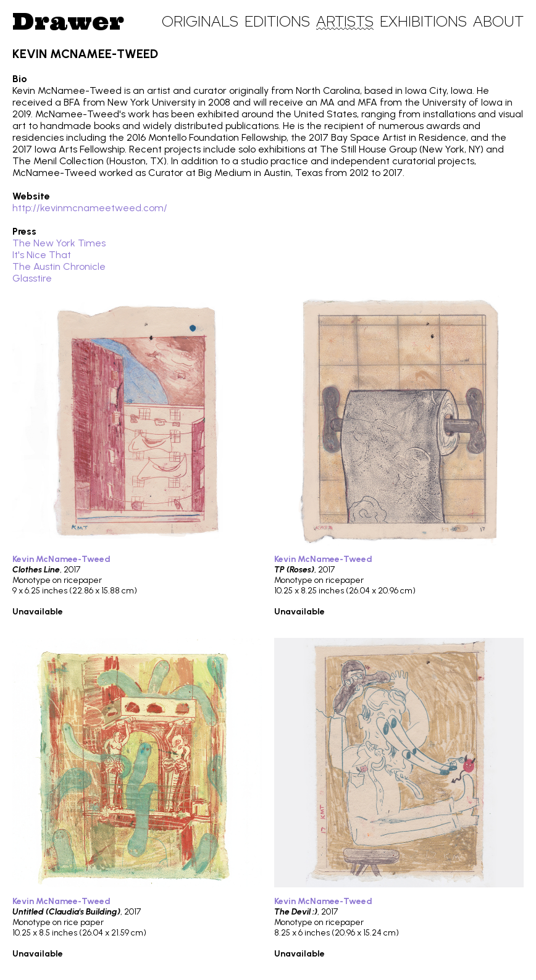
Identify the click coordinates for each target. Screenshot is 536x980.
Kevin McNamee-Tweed (61, 559)
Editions (277, 21)
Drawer (68, 21)
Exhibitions (423, 21)
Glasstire (32, 278)
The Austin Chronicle (59, 266)
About (498, 21)
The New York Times (59, 243)
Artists (345, 21)
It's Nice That (42, 255)
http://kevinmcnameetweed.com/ (90, 208)
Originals (200, 21)
